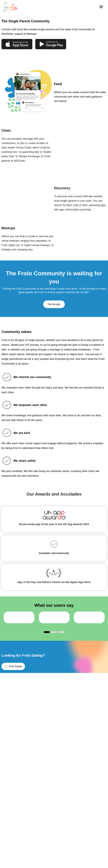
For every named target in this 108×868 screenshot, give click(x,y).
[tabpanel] (19, 617)
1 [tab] (47, 632)
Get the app (54, 304)
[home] (12, 7)
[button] (101, 7)
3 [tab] (61, 632)
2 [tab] (54, 632)
